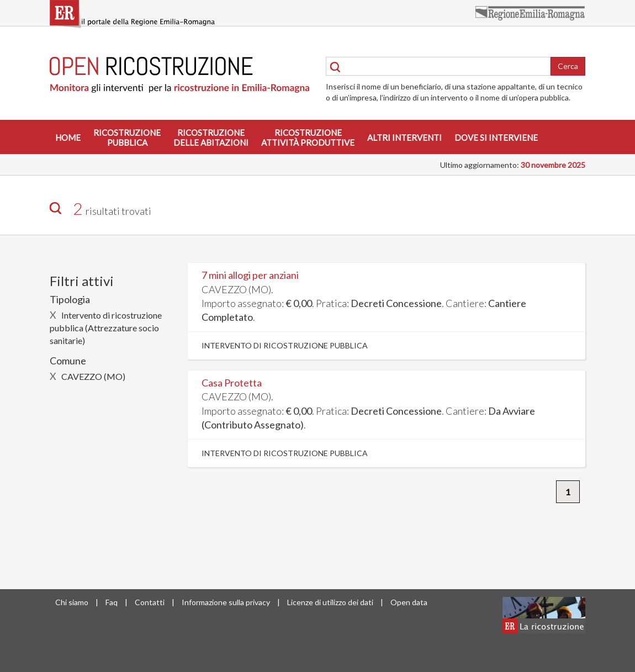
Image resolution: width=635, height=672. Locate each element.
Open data (409, 602)
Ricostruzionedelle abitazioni (211, 137)
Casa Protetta (232, 383)
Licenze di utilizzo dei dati (330, 602)
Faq (112, 602)
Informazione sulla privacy (226, 602)
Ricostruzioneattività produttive (308, 137)
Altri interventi (404, 137)
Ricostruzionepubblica (127, 137)
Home (68, 137)
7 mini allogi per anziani (250, 275)
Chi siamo (72, 602)
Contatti (150, 602)
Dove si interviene (496, 137)
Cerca (568, 66)
